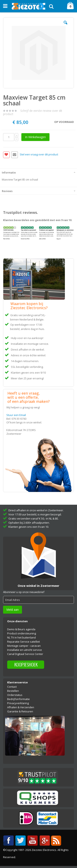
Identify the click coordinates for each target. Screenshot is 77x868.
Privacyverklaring (18, 703)
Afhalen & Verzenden (21, 707)
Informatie (9, 172)
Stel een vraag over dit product (39, 155)
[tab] (38, 172)
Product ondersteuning (22, 633)
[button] (66, 26)
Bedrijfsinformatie (18, 699)
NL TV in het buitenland (21, 637)
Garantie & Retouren (20, 711)
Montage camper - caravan (24, 646)
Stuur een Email (16, 415)
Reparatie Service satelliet (24, 642)
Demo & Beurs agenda (21, 629)
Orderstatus (15, 695)
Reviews (7, 191)
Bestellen (13, 691)
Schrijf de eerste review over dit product (33, 112)
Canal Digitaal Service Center (25, 654)
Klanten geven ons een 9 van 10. (29, 527)
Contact (12, 687)
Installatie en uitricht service (25, 650)
